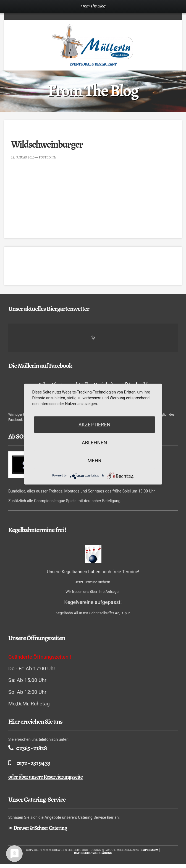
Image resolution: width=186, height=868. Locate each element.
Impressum (150, 850)
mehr (95, 460)
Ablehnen (95, 442)
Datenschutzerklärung (93, 853)
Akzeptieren (94, 424)
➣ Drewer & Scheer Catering (38, 828)
